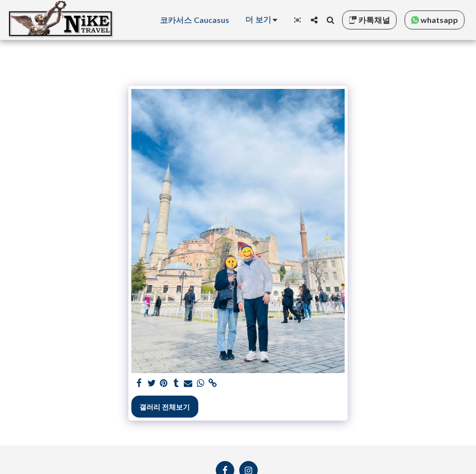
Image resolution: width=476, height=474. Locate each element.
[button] (314, 20)
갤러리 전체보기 (165, 407)
